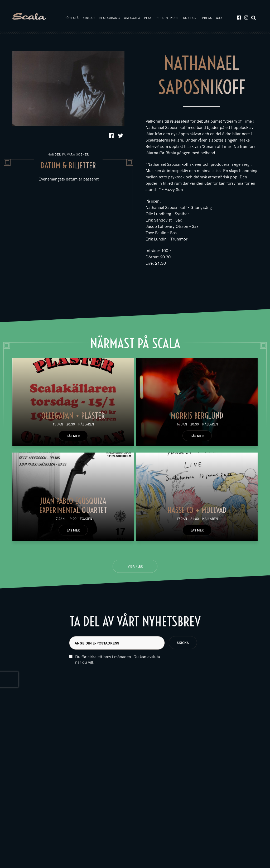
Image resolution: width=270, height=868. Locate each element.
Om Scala (132, 18)
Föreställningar (80, 18)
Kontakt (191, 18)
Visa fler (135, 566)
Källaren (86, 424)
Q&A (219, 18)
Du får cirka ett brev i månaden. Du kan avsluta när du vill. (118, 671)
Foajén (86, 519)
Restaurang (109, 18)
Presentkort (167, 18)
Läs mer (73, 436)
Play (148, 18)
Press (207, 18)
